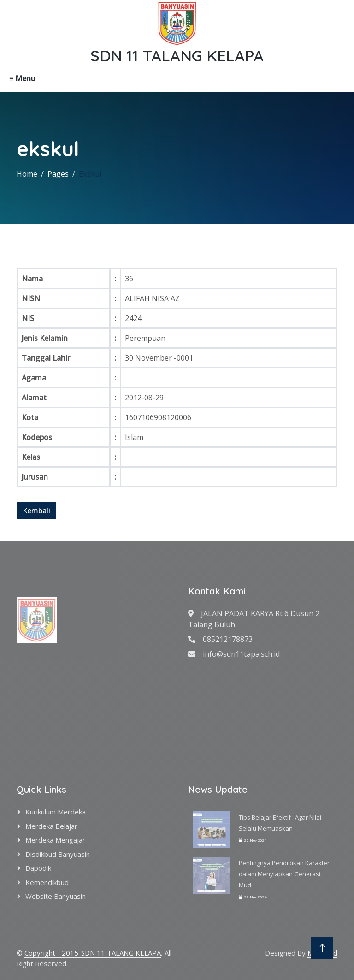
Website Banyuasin (56, 896)
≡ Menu (22, 78)
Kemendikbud (47, 882)
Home (27, 174)
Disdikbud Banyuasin (58, 854)
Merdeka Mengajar (55, 840)
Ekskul (90, 174)
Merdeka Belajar (51, 826)
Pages (58, 174)
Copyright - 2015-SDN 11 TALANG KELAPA (93, 953)
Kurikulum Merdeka (56, 812)
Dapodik (38, 868)
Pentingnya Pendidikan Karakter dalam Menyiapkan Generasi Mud (284, 874)
